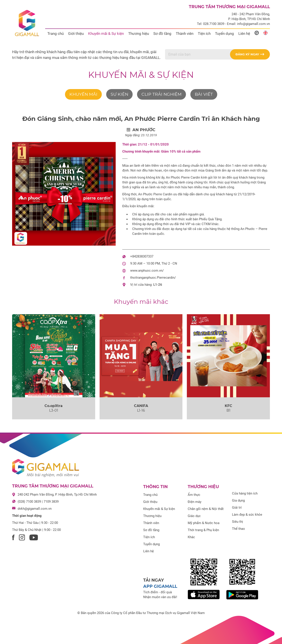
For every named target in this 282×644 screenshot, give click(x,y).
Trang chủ (56, 34)
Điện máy (195, 502)
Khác (191, 537)
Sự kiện (119, 94)
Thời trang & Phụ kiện (203, 530)
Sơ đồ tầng (162, 34)
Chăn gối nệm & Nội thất (206, 509)
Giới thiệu (76, 34)
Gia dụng (238, 500)
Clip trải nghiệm (161, 94)
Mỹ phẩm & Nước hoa (204, 523)
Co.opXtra (54, 406)
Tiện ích (204, 34)
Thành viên (185, 34)
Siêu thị (237, 522)
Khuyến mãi (83, 94)
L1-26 (158, 285)
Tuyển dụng (224, 34)
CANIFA (141, 406)
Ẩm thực (194, 495)
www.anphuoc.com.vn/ (147, 271)
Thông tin (155, 487)
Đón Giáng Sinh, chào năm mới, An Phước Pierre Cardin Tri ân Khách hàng (141, 119)
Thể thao (238, 529)
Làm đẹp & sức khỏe (247, 515)
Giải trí (237, 508)
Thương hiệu (139, 34)
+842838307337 (142, 256)
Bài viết (204, 94)
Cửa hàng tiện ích (245, 493)
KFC (228, 406)
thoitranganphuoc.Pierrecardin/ (153, 278)
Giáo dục (194, 516)
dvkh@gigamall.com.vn (35, 509)
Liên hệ (244, 34)
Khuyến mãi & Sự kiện (106, 34)
